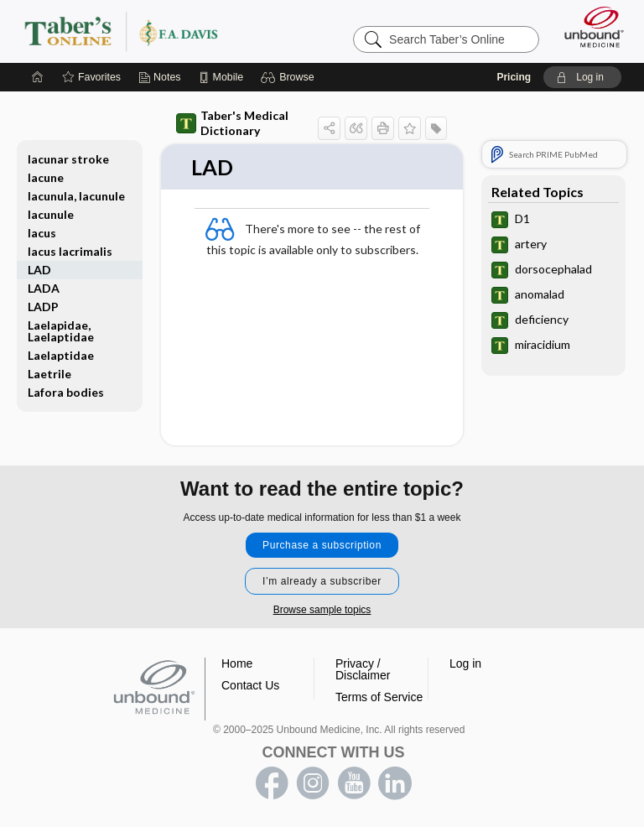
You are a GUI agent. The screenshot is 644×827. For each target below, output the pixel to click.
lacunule (51, 214)
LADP (43, 307)
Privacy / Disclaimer (363, 669)
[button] (290, 77)
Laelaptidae (61, 355)
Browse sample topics (322, 610)
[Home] (38, 77)
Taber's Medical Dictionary (232, 123)
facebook (272, 783)
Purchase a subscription (322, 545)
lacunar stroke (68, 159)
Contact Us (250, 685)
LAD (39, 270)
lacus (42, 233)
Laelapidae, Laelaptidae (61, 331)
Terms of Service (379, 697)
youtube (354, 783)
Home (237, 663)
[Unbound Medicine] (589, 27)
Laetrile (49, 374)
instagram (313, 783)
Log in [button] (465, 663)
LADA (44, 288)
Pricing (514, 77)
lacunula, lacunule (76, 196)
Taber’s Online (155, 31)
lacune (46, 177)
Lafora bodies (66, 392)
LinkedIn (395, 783)
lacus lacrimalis (70, 251)
